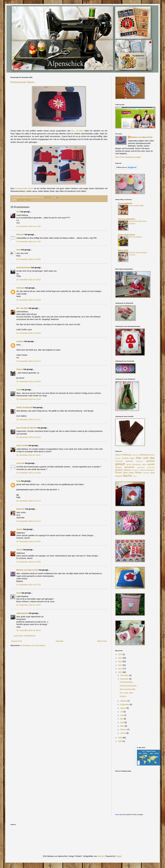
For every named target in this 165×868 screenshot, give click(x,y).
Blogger (119, 856)
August (123, 708)
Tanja (19, 390)
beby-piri (20, 234)
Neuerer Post (16, 641)
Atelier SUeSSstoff (24, 407)
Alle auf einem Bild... (128, 689)
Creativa (125, 458)
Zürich (117, 814)
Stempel (119, 476)
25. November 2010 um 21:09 (28, 399)
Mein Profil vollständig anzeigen (128, 157)
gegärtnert (140, 461)
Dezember (125, 675)
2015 (120, 654)
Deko (132, 458)
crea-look (20, 463)
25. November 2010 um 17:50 (28, 226)
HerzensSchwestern (147, 470)
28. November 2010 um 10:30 (28, 605)
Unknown (20, 288)
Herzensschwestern (127, 219)
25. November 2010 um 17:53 (28, 242)
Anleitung (126, 455)
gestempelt (151, 467)
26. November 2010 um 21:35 (28, 585)
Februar (124, 730)
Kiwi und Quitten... (136, 237)
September (125, 704)
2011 (120, 669)
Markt (125, 473)
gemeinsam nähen (140, 464)
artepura (20, 341)
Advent (118, 455)
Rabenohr (21, 509)
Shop (152, 473)
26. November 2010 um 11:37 (28, 521)
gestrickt (127, 470)
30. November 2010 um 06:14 (28, 630)
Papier (131, 473)
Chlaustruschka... (127, 682)
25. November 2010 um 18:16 (28, 280)
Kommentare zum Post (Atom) (33, 645)
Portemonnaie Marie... (23, 82)
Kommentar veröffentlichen (25, 636)
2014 (120, 658)
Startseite (60, 641)
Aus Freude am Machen (27, 428)
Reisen (139, 473)
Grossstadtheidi (125, 203)
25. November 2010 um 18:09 (28, 259)
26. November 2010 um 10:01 (28, 455)
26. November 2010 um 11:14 (28, 501)
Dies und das (145, 458)
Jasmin (20, 529)
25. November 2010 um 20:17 (28, 361)
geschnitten (141, 467)
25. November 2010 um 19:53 (28, 333)
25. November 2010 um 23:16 (28, 437)
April (122, 722)
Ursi (18, 212)
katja (18, 481)
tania (19, 250)
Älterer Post (102, 641)
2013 (120, 661)
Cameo (118, 458)
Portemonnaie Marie (24, 188)
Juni (122, 715)
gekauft (120, 464)
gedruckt (129, 461)
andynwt (101, 856)
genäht (151, 464)
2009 (120, 738)
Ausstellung (136, 455)
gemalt (129, 464)
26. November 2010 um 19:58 (28, 562)
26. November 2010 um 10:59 (28, 473)
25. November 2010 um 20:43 (28, 381)
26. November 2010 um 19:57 (28, 541)
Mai (122, 719)
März (123, 726)
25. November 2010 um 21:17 (28, 420)
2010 (120, 672)
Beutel (152, 455)
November (125, 679)
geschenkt (21, 200)
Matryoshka (123, 250)
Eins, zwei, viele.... (127, 693)
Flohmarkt (119, 461)
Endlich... (124, 696)
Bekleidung (145, 455)
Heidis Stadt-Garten (127, 235)
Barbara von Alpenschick (27, 570)
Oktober (124, 701)
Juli (122, 712)
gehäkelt (150, 461)
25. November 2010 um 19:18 (28, 300)
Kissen (119, 473)
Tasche (28, 200)
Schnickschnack (24, 268)
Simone (20, 369)
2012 (120, 665)
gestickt (119, 470)
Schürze (146, 473)
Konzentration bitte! (136, 206)
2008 (120, 741)
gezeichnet (135, 470)
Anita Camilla (22, 445)
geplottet (118, 467)
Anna (19, 593)
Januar (123, 733)
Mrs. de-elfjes (77, 131)
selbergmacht (22, 613)
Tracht (135, 476)
